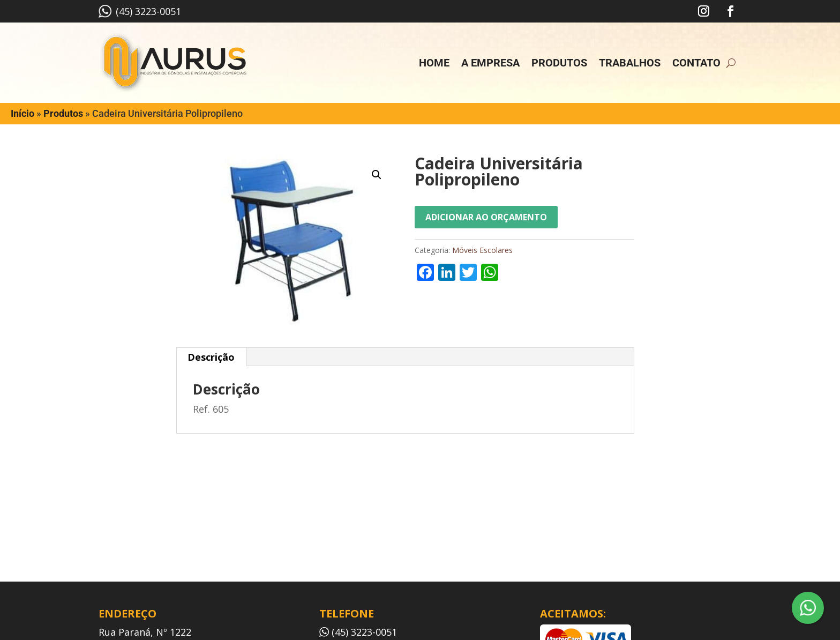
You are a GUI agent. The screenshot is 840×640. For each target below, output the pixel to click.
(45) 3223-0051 (140, 11)
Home (434, 63)
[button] (377, 175)
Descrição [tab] (211, 357)
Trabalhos (630, 63)
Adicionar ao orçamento (486, 217)
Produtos (559, 63)
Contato (696, 63)
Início (22, 113)
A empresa (490, 63)
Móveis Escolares (482, 250)
